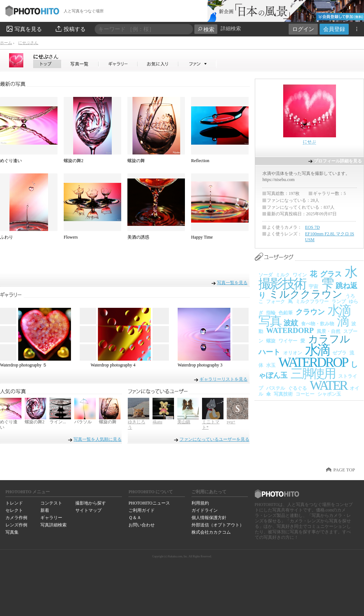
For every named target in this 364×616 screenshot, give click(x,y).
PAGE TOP (344, 470)
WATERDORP (290, 330)
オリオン (293, 353)
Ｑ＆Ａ (135, 518)
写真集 (12, 532)
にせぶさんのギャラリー (118, 64)
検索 (206, 29)
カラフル (329, 339)
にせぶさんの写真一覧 (80, 64)
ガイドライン (205, 510)
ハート (269, 352)
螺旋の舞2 (74, 161)
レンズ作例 (16, 525)
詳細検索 (231, 29)
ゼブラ (339, 353)
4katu (157, 422)
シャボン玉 (329, 394)
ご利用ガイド (142, 510)
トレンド (14, 503)
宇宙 (313, 287)
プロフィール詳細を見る (338, 161)
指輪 (271, 313)
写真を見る (24, 29)
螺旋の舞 (136, 161)
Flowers (71, 237)
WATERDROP (313, 362)
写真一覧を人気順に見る (98, 439)
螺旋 (271, 341)
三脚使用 (313, 374)
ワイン (300, 275)
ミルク (283, 275)
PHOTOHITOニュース (149, 503)
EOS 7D (312, 227)
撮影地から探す (91, 503)
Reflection (200, 161)
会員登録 (334, 29)
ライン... (58, 422)
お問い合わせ (142, 525)
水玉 (271, 365)
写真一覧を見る (232, 283)
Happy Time (202, 237)
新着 (45, 510)
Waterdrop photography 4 (113, 365)
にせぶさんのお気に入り (158, 64)
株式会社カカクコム (211, 532)
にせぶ (46, 56)
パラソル (83, 422)
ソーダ (266, 275)
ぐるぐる (297, 388)
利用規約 (200, 503)
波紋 (291, 323)
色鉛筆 (286, 313)
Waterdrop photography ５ (23, 365)
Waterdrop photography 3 (200, 365)
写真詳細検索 (54, 525)
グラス (331, 274)
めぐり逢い (11, 161)
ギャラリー (51, 518)
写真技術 (283, 394)
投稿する (70, 29)
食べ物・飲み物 (318, 324)
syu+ (231, 422)
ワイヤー (288, 341)
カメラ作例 (16, 518)
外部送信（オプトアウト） (218, 525)
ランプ (339, 301)
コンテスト (51, 503)
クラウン (310, 312)
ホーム (6, 43)
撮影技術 (282, 284)
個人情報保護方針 (209, 518)
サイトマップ (88, 510)
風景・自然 (329, 331)
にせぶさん (28, 43)
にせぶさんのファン (197, 64)
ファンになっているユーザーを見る (214, 439)
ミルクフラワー (312, 301)
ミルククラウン (306, 294)
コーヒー (305, 394)
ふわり (7, 237)
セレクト (14, 510)
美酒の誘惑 (138, 237)
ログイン (303, 29)
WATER (328, 385)
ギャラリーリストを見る (223, 379)
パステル (276, 388)
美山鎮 (184, 422)
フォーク (276, 301)
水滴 (317, 350)
